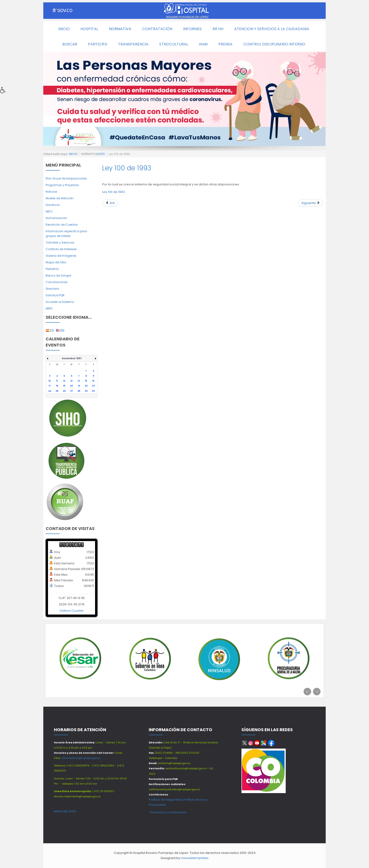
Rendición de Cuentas (62, 225)
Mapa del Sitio (56, 262)
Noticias (52, 192)
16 (93, 381)
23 (93, 386)
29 (86, 391)
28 (79, 391)
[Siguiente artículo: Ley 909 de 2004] (311, 203)
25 (57, 391)
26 (64, 391)
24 (50, 391)
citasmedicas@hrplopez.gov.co (81, 758)
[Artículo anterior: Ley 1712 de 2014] (110, 203)
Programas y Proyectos (62, 185)
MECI (49, 211)
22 (86, 386)
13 (71, 381)
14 (79, 381)
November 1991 (72, 358)
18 (57, 386)
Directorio (52, 289)
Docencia (53, 205)
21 (79, 386)
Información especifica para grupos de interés (66, 234)
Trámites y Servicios (60, 242)
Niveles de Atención (60, 198)
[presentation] (307, 692)
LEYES (101, 154)
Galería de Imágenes (61, 256)
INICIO (73, 154)
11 (57, 381)
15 (86, 381)
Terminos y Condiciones (168, 812)
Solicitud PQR (55, 295)
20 (71, 386)
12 (64, 381)
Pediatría (52, 269)
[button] (4, 91)
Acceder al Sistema (60, 302)
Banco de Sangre (58, 275)
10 (50, 381)
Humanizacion (56, 218)
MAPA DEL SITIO (65, 811)
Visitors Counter (72, 611)
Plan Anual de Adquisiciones (66, 178)
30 (93, 391)
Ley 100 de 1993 (127, 168)
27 (72, 391)
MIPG (49, 308)
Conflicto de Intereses (61, 249)
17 (50, 386)
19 (64, 386)
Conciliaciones (57, 282)
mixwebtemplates (195, 858)
